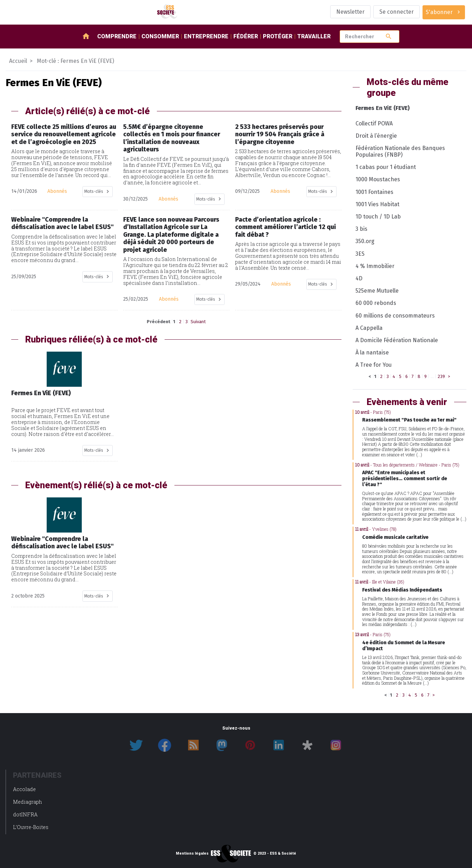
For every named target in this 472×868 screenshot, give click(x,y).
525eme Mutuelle (377, 291)
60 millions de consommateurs (395, 316)
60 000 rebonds (376, 303)
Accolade (24, 789)
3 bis (361, 229)
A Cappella (369, 328)
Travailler (314, 36)
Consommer (160, 36)
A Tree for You (374, 365)
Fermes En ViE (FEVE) (383, 108)
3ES (360, 254)
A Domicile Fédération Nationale (397, 340)
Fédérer (246, 36)
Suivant (198, 322)
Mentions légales (192, 854)
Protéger (278, 36)
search (389, 36)
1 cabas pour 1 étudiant (386, 167)
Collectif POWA (374, 123)
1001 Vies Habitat (377, 204)
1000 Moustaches (378, 179)
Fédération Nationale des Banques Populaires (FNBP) (400, 151)
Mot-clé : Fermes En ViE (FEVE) (75, 61)
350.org (365, 241)
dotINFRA (25, 814)
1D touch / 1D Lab (378, 217)
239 (441, 376)
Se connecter (397, 12)
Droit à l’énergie (376, 136)
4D (359, 278)
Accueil (18, 61)
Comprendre (117, 36)
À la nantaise (372, 353)
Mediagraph (28, 802)
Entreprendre (206, 36)
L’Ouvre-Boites (31, 827)
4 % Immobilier (375, 266)
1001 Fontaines (374, 192)
